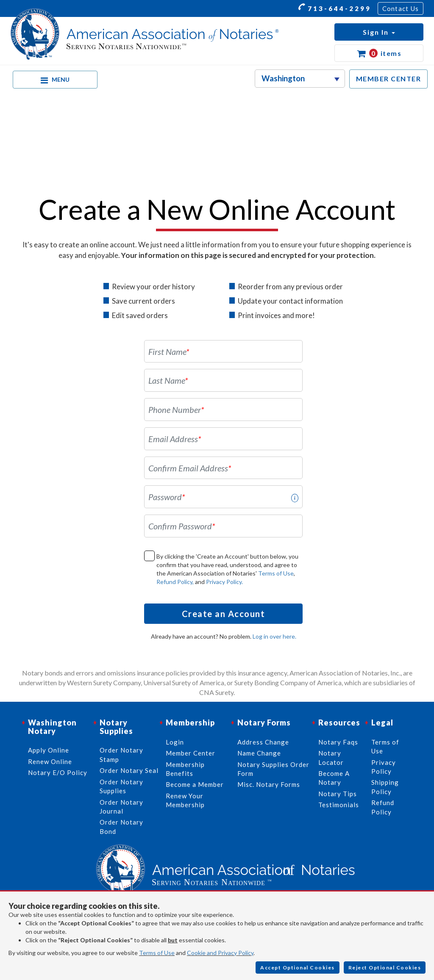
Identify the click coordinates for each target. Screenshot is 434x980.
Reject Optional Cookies (385, 968)
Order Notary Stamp (121, 754)
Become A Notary (334, 778)
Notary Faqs (338, 742)
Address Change (263, 742)
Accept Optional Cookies (298, 968)
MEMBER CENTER (389, 79)
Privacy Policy (384, 767)
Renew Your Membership (185, 800)
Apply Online (49, 750)
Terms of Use (276, 573)
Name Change (259, 753)
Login (175, 742)
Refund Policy (383, 807)
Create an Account (224, 614)
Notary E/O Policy (58, 772)
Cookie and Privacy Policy (220, 953)
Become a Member (195, 784)
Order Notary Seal (129, 770)
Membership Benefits (185, 769)
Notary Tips (338, 794)
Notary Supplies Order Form (273, 769)
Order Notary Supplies (121, 786)
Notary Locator (331, 757)
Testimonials (339, 805)
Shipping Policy (385, 787)
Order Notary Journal (121, 807)
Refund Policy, (175, 582)
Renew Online (50, 761)
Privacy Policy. (224, 582)
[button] (379, 32)
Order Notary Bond (121, 826)
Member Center (191, 753)
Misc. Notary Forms (269, 784)
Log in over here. (274, 636)
